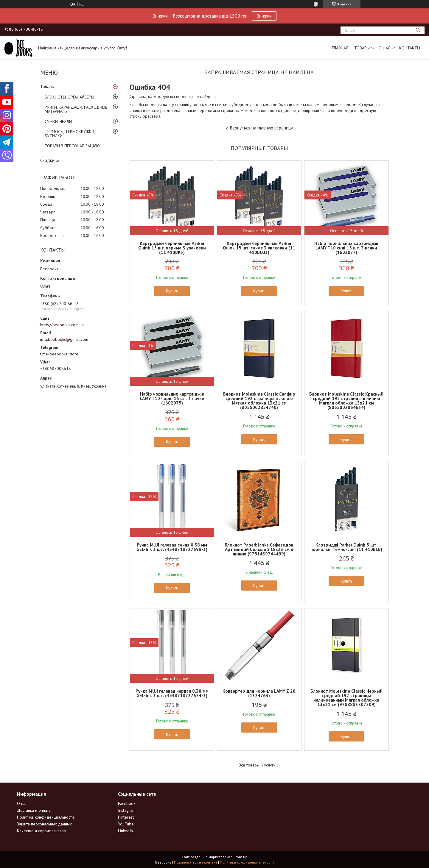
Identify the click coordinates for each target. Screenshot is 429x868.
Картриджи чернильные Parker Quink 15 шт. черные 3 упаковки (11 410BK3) (172, 248)
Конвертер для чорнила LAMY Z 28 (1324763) (259, 693)
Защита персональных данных (44, 824)
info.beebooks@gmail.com (64, 339)
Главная (340, 48)
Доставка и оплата (34, 810)
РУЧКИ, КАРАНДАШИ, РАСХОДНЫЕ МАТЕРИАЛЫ (76, 109)
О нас (384, 48)
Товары (362, 48)
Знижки (264, 16)
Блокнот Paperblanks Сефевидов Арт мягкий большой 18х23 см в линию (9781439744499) (259, 549)
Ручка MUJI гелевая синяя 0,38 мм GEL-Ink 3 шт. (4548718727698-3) (172, 547)
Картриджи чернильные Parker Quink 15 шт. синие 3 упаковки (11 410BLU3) (259, 248)
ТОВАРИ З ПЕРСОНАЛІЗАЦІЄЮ (72, 146)
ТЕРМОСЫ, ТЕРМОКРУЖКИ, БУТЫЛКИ (70, 134)
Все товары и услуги (257, 765)
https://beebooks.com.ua (62, 325)
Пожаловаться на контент (196, 862)
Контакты (410, 48)
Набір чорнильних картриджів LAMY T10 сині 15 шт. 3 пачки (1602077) (346, 248)
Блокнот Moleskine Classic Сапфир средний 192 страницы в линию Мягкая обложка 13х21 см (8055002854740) (259, 401)
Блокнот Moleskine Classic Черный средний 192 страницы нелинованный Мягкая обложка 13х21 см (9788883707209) (346, 698)
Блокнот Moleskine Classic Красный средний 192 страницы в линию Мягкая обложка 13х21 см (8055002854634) (346, 401)
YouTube (126, 824)
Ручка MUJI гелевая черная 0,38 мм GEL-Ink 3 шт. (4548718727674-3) (172, 693)
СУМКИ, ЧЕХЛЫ (58, 121)
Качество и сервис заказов (41, 831)
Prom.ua (240, 857)
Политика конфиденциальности (45, 817)
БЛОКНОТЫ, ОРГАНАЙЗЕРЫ (69, 97)
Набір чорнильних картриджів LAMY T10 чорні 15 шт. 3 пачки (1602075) (172, 398)
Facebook (127, 803)
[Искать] (418, 30)
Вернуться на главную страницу (261, 128)
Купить (172, 291)
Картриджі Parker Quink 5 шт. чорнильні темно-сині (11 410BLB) (346, 547)
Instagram (127, 810)
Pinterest (126, 817)
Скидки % (50, 160)
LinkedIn (125, 831)
